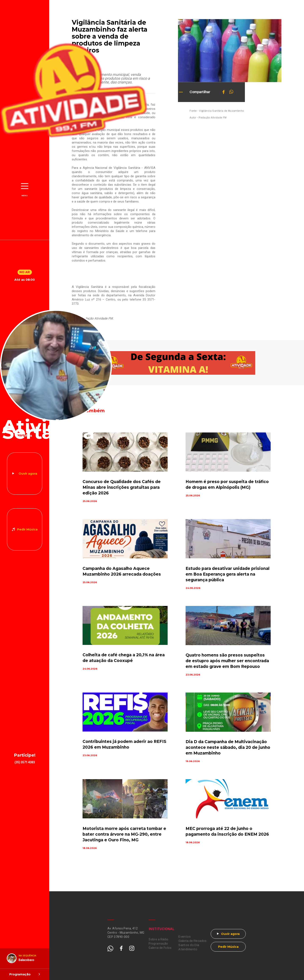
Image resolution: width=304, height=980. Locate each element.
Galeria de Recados (193, 941)
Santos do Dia (189, 945)
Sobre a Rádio (158, 939)
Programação (158, 944)
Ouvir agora (28, 474)
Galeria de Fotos (160, 948)
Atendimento (188, 949)
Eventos (185, 937)
